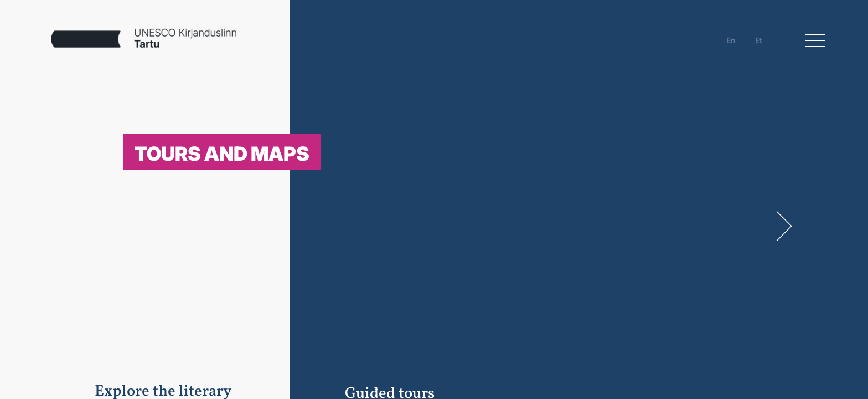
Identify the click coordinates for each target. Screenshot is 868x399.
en (731, 40)
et (759, 40)
